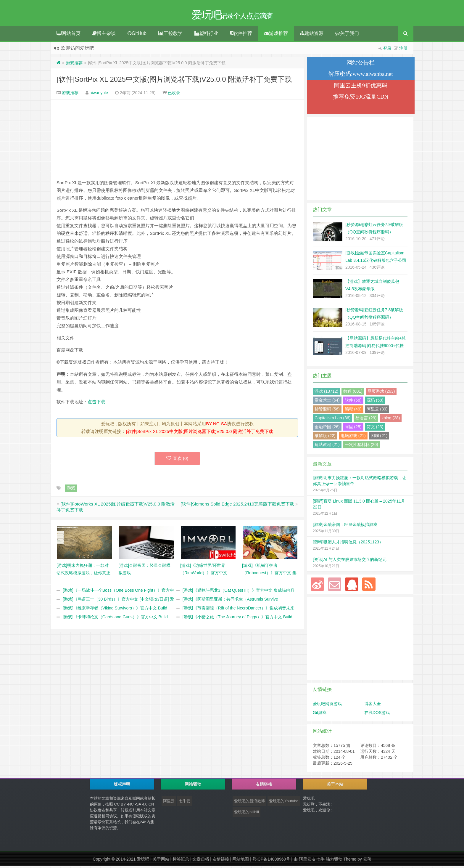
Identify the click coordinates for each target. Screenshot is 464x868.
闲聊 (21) (379, 437)
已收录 (174, 94)
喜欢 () (177, 460)
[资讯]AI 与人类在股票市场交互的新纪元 (350, 561)
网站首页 (69, 35)
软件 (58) (353, 402)
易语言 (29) (366, 420)
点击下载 (96, 403)
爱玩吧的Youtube (284, 803)
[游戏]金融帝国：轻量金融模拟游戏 (345, 526)
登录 (387, 50)
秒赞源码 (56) (327, 411)
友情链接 (221, 861)
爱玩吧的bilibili (246, 814)
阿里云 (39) (377, 411)
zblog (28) (391, 420)
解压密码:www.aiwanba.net (361, 76)
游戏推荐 (276, 35)
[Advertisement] (177, 141)
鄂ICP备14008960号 (271, 861)
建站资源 (312, 35)
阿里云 (169, 803)
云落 (367, 861)
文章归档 (201, 861)
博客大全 (373, 705)
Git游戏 (320, 714)
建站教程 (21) (327, 446)
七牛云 (185, 803)
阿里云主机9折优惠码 (361, 87)
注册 (403, 50)
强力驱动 (334, 861)
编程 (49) (353, 411)
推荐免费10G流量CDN (361, 98)
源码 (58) (375, 402)
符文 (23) (375, 429)
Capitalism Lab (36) (332, 420)
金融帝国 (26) (327, 429)
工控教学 (170, 35)
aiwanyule (99, 94)
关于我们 (347, 35)
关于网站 (161, 861)
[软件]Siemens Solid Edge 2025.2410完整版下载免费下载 (237, 506)
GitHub (137, 35)
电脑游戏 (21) (353, 437)
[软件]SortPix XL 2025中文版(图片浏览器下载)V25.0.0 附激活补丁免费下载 (174, 81)
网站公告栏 (361, 64)
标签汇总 (181, 861)
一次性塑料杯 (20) (361, 446)
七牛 (320, 861)
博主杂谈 (104, 35)
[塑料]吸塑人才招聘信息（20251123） (348, 544)
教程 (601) (353, 393)
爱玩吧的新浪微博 (249, 803)
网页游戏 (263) (381, 393)
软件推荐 (241, 35)
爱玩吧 (143, 861)
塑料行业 (206, 35)
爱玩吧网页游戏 (327, 705)
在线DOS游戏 (377, 714)
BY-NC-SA (216, 425)
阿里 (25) (353, 429)
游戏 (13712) (326, 393)
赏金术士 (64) (327, 402)
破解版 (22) (325, 437)
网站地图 (241, 861)
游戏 (71, 490)
